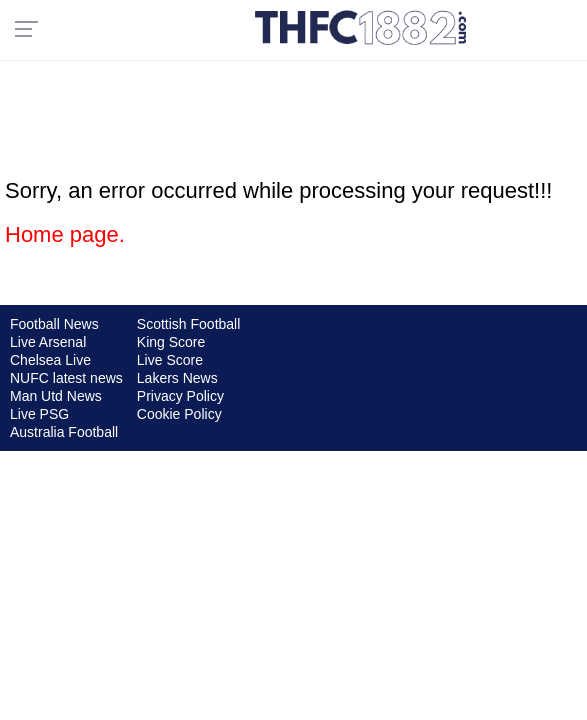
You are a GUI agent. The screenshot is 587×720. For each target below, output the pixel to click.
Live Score (170, 360)
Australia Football (64, 432)
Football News (54, 324)
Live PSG (39, 414)
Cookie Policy (179, 414)
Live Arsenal (48, 342)
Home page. (65, 234)
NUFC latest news (66, 378)
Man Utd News (56, 396)
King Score (171, 342)
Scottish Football (189, 324)
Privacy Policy (180, 396)
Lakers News (177, 378)
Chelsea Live (50, 360)
